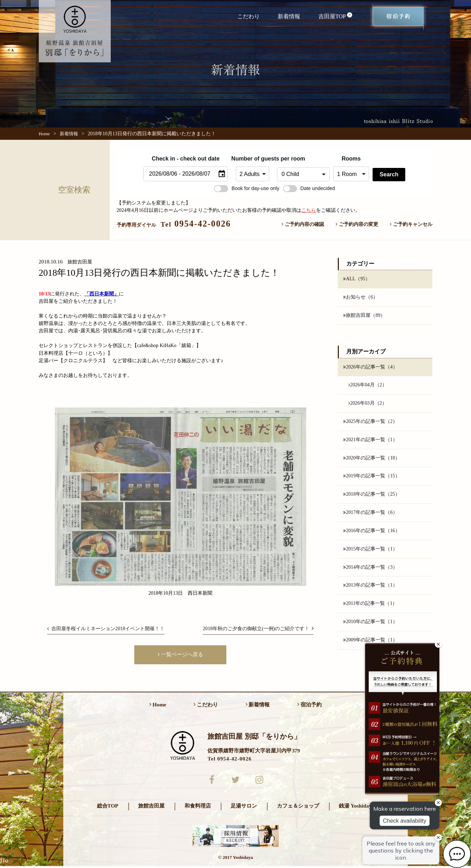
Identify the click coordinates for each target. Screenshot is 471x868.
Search (389, 174)
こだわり (249, 16)
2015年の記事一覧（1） (370, 550)
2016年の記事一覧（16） (372, 532)
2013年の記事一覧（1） (370, 587)
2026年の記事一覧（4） (370, 367)
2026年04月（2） (368, 385)
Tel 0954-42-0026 (229, 760)
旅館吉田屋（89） (364, 315)
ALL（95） (357, 279)
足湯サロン (244, 807)
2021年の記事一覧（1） (370, 440)
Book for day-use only (247, 188)
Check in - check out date (186, 159)
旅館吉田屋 (151, 807)
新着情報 (289, 16)
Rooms (351, 159)
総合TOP (108, 807)
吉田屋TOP (336, 16)
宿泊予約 (309, 706)
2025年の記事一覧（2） (370, 422)
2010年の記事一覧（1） (370, 623)
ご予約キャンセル (411, 224)
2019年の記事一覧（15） (372, 477)
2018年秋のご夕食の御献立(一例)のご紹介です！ (258, 628)
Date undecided (309, 188)
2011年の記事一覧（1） (370, 605)
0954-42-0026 (196, 224)
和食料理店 (198, 807)
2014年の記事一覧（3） (370, 568)
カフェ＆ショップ (298, 807)
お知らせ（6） (360, 297)
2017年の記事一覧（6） (370, 514)
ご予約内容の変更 (357, 224)
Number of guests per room (252, 159)
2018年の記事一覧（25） (372, 495)
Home (44, 134)
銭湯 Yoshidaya (356, 807)
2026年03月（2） (368, 404)
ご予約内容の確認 (303, 224)
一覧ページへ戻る (180, 654)
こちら (309, 210)
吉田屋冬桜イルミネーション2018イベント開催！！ (106, 628)
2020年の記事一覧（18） (372, 459)
